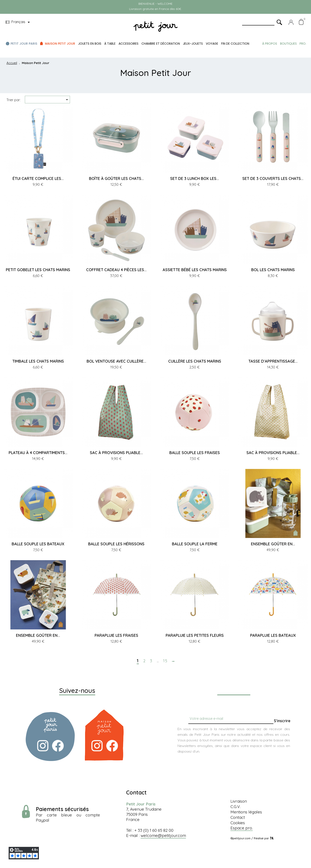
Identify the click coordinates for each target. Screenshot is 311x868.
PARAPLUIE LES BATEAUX (273, 635)
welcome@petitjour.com (163, 835)
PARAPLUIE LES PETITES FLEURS (195, 635)
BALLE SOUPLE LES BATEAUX (38, 544)
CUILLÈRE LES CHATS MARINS (195, 361)
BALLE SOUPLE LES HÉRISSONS (116, 544)
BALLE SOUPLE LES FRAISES (195, 453)
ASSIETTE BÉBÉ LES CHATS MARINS (195, 270)
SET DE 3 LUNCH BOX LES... (195, 178)
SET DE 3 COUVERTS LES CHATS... (273, 178)
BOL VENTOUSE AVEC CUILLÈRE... (116, 361)
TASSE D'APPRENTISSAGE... (273, 361)
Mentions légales (246, 812)
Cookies (238, 823)
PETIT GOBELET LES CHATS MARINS (38, 270)
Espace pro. (242, 828)
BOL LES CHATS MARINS (273, 270)
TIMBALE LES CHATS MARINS (38, 361)
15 (165, 661)
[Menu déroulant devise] (18, 22)
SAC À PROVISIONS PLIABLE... (116, 453)
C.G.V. (236, 807)
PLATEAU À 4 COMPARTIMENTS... (38, 453)
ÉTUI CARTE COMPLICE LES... (38, 178)
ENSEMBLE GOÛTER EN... (273, 544)
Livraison (239, 801)
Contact (238, 817)
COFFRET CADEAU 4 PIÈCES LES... (116, 270)
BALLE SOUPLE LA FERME (195, 544)
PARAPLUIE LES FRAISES (116, 635)
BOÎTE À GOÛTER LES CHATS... (116, 178)
